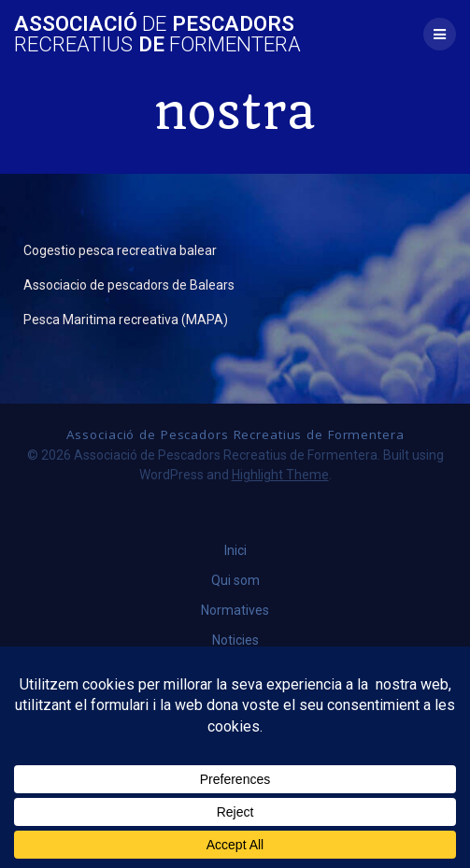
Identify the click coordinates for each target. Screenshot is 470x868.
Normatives (235, 610)
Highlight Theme (280, 475)
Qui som (235, 580)
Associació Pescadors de (157, 34)
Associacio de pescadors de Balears (129, 285)
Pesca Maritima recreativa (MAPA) (126, 320)
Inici (235, 550)
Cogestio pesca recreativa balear (120, 250)
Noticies (235, 640)
